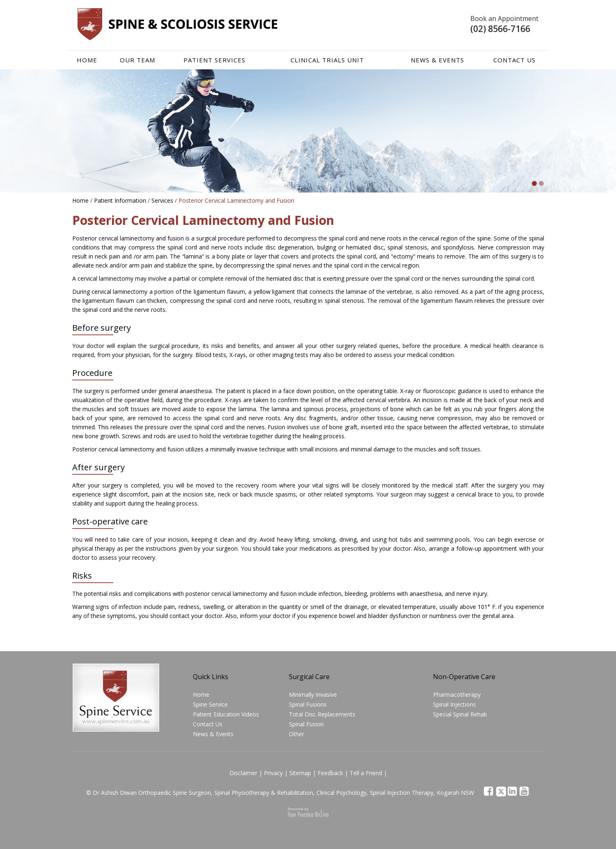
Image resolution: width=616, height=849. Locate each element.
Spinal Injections (455, 704)
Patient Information (120, 200)
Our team (137, 60)
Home (87, 60)
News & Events (437, 60)
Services (162, 200)
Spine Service (210, 704)
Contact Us (514, 60)
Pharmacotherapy (457, 695)
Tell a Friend (366, 773)
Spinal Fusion (306, 724)
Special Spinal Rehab (460, 714)
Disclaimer (243, 773)
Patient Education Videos (226, 714)
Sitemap (300, 773)
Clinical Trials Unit (327, 60)
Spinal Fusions (308, 704)
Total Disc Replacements (322, 714)
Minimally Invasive (313, 695)
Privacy (273, 773)
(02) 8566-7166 (500, 29)
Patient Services (214, 60)
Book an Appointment (504, 18)
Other (297, 734)
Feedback (330, 773)
